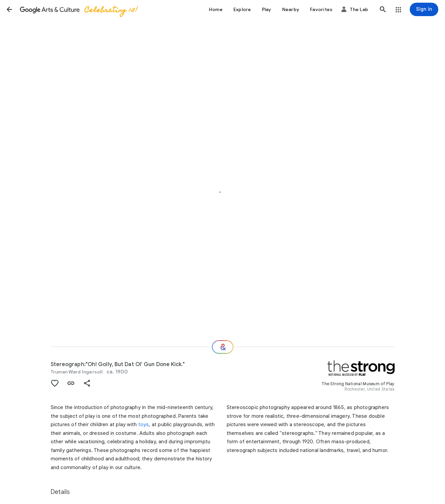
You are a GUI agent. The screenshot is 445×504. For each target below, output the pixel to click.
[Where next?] (223, 347)
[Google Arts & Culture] (78, 9)
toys (144, 424)
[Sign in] (424, 9)
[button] (9, 9)
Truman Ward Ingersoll (77, 372)
